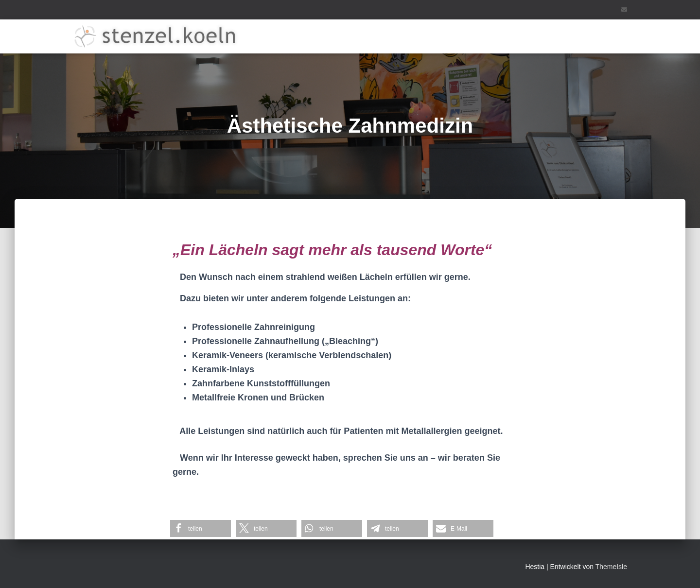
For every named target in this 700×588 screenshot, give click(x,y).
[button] (201, 528)
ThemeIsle (611, 567)
